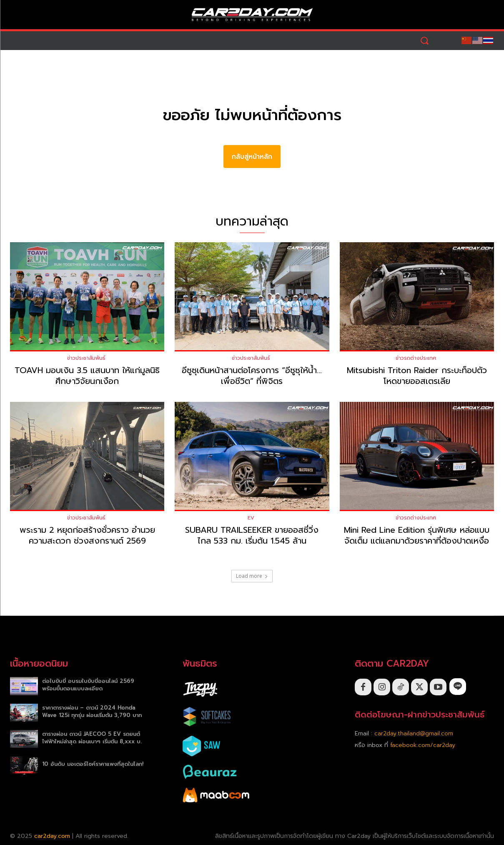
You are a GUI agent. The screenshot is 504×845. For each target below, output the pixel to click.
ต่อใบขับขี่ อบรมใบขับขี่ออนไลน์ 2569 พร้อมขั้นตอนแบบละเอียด (88, 685)
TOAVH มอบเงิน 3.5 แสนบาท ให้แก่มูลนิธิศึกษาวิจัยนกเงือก (87, 376)
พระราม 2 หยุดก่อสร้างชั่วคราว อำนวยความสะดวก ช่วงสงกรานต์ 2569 (87, 535)
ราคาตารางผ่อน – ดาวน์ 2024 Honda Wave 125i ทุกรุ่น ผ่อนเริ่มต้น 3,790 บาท (92, 711)
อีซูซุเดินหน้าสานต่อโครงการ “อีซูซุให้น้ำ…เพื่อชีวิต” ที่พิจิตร (252, 376)
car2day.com (52, 836)
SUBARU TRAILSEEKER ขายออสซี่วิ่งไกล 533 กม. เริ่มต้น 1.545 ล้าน (252, 535)
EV (251, 518)
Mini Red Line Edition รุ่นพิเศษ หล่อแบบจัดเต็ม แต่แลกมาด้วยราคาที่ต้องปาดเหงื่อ (417, 535)
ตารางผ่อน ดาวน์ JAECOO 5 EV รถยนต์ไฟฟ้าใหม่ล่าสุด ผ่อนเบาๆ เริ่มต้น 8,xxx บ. (92, 738)
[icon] (458, 686)
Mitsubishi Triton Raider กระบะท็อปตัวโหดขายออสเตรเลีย (417, 376)
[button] (424, 41)
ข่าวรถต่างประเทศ (416, 358)
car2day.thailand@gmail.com (414, 733)
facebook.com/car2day (423, 745)
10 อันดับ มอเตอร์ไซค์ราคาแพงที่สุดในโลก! (93, 764)
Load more (252, 576)
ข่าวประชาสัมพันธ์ (86, 358)
